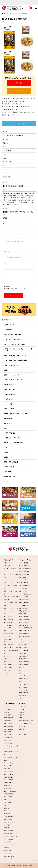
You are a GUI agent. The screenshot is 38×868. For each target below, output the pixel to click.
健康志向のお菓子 (10, 394)
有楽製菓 (6, 808)
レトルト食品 (8, 404)
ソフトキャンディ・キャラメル (14, 380)
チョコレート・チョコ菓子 (13, 339)
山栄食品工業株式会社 (25, 636)
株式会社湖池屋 (8, 723)
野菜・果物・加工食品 (11, 462)
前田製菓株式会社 (9, 718)
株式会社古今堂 (8, 833)
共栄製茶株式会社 (9, 777)
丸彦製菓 (6, 712)
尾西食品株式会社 (9, 783)
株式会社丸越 (22, 653)
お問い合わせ (22, 726)
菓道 (20, 670)
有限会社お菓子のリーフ (10, 774)
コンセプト (22, 706)
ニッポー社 (22, 676)
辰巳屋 (6, 760)
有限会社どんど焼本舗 (10, 791)
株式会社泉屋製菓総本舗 (25, 628)
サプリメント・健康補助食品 (13, 443)
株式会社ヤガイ (8, 738)
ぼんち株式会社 (23, 687)
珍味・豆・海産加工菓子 (12, 365)
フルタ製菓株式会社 (24, 585)
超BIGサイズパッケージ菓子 (13, 334)
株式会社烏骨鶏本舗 (9, 856)
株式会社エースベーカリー (26, 642)
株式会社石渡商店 (9, 850)
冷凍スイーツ (8, 457)
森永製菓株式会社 (24, 693)
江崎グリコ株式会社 (24, 684)
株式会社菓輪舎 (8, 819)
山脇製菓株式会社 (24, 602)
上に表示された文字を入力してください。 (17, 289)
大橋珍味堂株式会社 (24, 633)
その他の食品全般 (10, 433)
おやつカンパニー (9, 811)
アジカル (21, 667)
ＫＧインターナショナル (10, 757)
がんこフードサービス (10, 771)
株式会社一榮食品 (24, 597)
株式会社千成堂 (23, 608)
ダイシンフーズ (8, 802)
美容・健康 (8, 472)
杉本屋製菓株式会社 (24, 619)
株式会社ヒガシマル (24, 656)
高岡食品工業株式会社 (25, 611)
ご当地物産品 (8, 330)
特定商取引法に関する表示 (26, 721)
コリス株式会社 (23, 588)
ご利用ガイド (22, 715)
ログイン (21, 732)
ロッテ (6, 706)
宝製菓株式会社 (23, 648)
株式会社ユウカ (23, 591)
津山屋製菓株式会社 (24, 571)
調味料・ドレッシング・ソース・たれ (16, 414)
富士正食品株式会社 (24, 622)
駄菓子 (6, 370)
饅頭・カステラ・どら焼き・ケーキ (15, 356)
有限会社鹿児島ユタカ (10, 797)
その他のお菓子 (9, 399)
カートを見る (22, 735)
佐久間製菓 (7, 814)
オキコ (21, 639)
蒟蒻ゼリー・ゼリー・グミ (13, 375)
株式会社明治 (22, 695)
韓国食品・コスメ (10, 476)
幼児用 (6, 452)
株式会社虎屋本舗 (9, 780)
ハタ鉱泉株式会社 (24, 664)
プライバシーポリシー (25, 723)
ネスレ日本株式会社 (9, 763)
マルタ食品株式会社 (24, 600)
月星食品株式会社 (9, 839)
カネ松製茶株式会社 (9, 831)
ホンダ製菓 (7, 825)
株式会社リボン (23, 614)
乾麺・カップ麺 (9, 409)
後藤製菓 (6, 828)
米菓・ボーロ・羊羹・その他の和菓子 (16, 360)
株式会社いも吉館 (9, 822)
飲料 (6, 428)
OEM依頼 (21, 709)
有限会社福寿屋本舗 (24, 631)
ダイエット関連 (9, 467)
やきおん (21, 673)
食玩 (6, 447)
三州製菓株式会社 (9, 817)
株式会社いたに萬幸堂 (25, 625)
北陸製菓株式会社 (9, 726)
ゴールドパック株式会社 (10, 836)
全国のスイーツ (9, 325)
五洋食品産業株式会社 (25, 662)
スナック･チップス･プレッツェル (15, 344)
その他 (6, 481)
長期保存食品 (8, 418)
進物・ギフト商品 (10, 389)
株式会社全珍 (22, 577)
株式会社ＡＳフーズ (24, 580)
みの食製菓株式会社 (9, 715)
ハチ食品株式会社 (24, 650)
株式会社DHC (8, 853)
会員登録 (21, 729)
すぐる (21, 681)
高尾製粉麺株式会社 (24, 659)
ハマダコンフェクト (9, 709)
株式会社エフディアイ (25, 645)
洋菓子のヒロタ (8, 785)
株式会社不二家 (23, 690)
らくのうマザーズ (9, 788)
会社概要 (21, 718)
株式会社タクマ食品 (24, 574)
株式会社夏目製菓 (9, 729)
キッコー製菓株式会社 (25, 594)
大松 (5, 800)
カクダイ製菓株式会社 (25, 566)
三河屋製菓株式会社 (9, 732)
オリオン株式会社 (24, 563)
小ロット (7, 423)
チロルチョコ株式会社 (25, 569)
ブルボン (21, 698)
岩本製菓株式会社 (24, 616)
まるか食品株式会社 (9, 743)
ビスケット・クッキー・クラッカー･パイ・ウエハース (19, 350)
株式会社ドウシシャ (9, 740)
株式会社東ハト (8, 721)
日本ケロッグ (8, 735)
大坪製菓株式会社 (9, 794)
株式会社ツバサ (8, 859)
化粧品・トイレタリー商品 (13, 438)
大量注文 (21, 712)
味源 (5, 805)
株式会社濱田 (8, 842)
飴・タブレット (9, 385)
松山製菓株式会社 (24, 583)
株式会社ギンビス (24, 679)
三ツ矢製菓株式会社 (24, 605)
